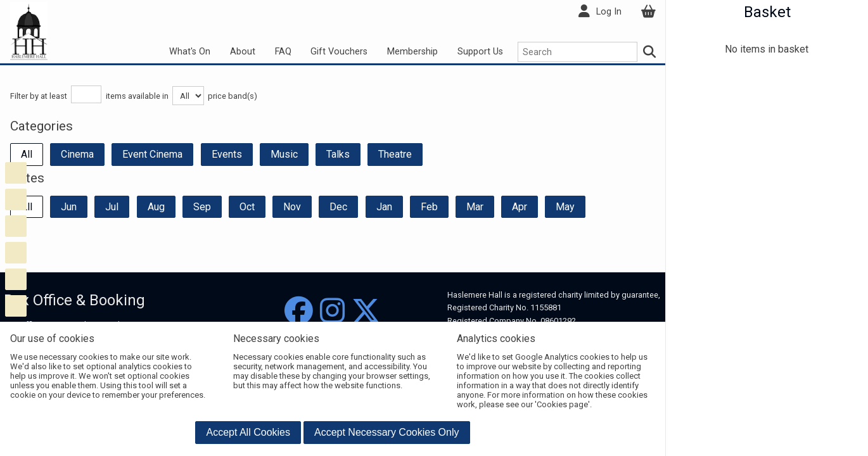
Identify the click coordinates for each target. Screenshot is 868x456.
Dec (338, 207)
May (565, 207)
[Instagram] (332, 311)
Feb (429, 207)
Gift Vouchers (339, 52)
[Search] (650, 52)
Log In (609, 12)
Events (227, 154)
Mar (475, 207)
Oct (247, 207)
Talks (338, 154)
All (27, 154)
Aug (156, 207)
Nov (292, 207)
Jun (69, 207)
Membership (412, 52)
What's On (190, 52)
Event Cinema (152, 154)
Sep (202, 207)
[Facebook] (299, 311)
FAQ (283, 52)
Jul (112, 207)
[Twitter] (366, 311)
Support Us (480, 52)
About (243, 52)
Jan (384, 207)
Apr (520, 207)
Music (284, 154)
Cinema (77, 154)
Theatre (395, 154)
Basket (767, 12)
